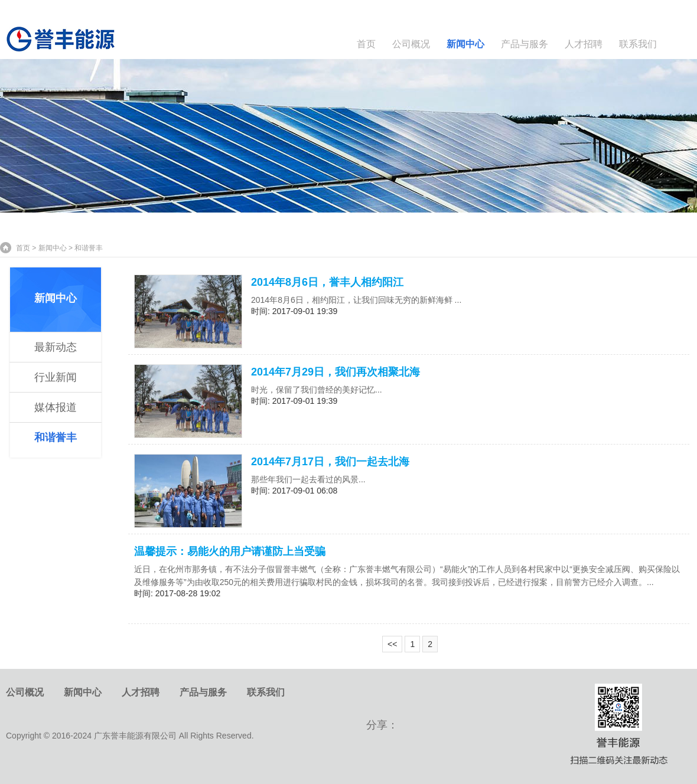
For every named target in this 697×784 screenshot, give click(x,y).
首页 (366, 44)
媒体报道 (56, 407)
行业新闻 (56, 377)
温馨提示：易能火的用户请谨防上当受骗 (230, 551)
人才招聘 (584, 44)
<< (392, 644)
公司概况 (411, 44)
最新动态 (56, 347)
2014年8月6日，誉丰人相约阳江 (327, 282)
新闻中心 (465, 44)
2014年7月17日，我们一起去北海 (330, 462)
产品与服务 (525, 44)
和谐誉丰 (56, 437)
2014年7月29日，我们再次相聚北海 (336, 372)
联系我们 (638, 44)
